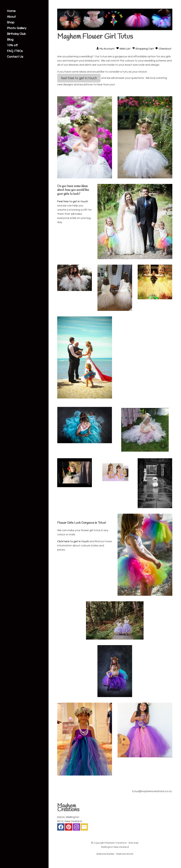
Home (11, 11)
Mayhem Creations (116, 843)
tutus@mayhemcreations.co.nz (152, 791)
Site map (133, 843)
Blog (10, 40)
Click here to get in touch (73, 541)
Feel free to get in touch (73, 201)
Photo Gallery (17, 28)
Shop (11, 23)
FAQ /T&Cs (15, 51)
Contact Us (15, 57)
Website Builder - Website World (115, 854)
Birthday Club (16, 34)
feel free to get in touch (79, 78)
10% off (12, 45)
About (11, 17)
